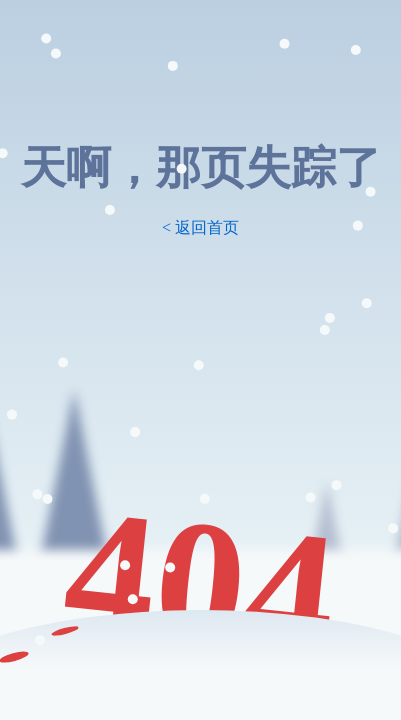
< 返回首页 (200, 227)
